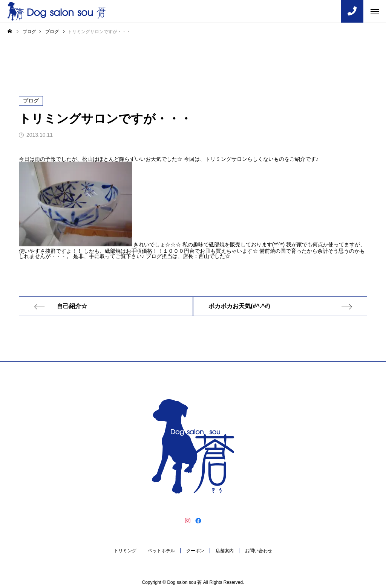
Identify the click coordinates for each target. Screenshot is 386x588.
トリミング (125, 551)
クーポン (195, 551)
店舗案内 (225, 551)
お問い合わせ (259, 551)
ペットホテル (161, 551)
